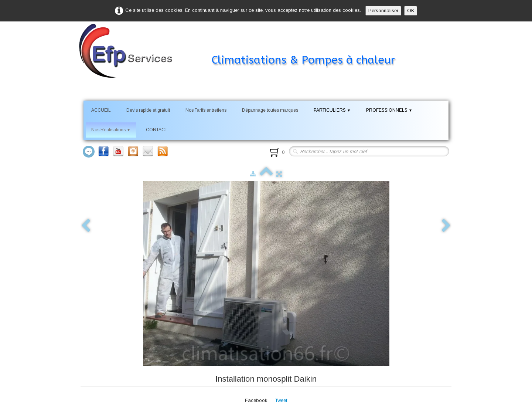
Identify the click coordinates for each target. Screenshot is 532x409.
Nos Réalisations (111, 130)
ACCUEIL (101, 110)
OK (411, 11)
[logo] (248, 46)
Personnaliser (383, 11)
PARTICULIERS (332, 110)
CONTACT (157, 130)
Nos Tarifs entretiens (206, 110)
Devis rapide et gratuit (148, 110)
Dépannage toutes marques (270, 110)
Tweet (281, 400)
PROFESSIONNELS (389, 110)
